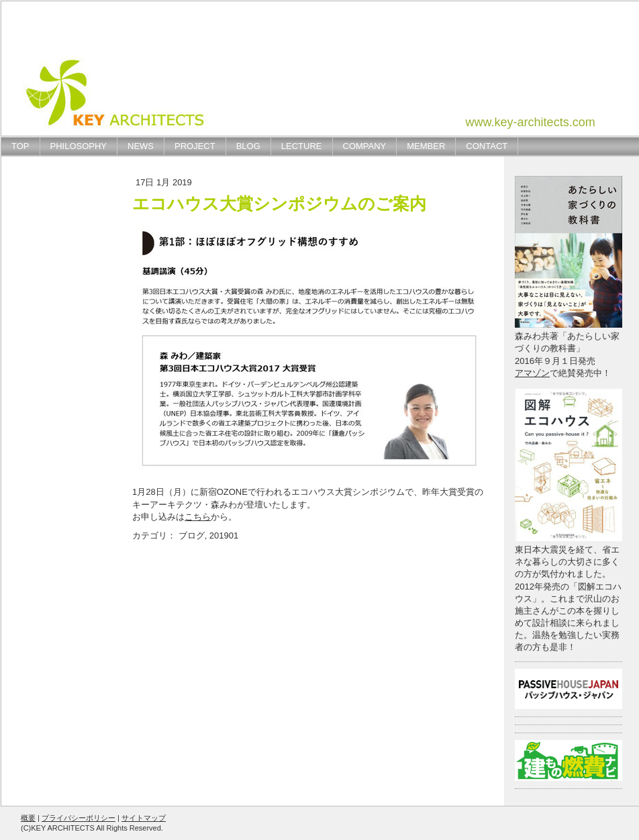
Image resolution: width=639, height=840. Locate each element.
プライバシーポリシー (79, 818)
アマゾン (532, 373)
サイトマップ (144, 818)
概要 (28, 818)
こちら (198, 517)
